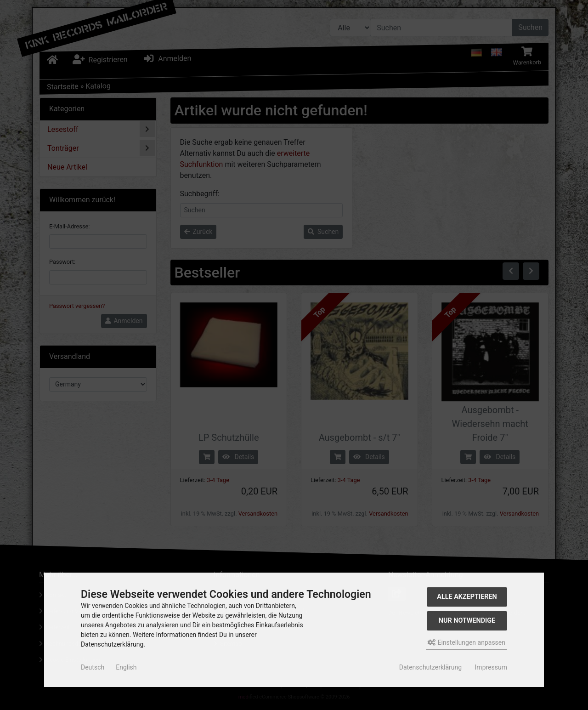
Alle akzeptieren (467, 597)
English (126, 667)
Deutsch (93, 667)
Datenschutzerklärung (430, 667)
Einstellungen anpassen (466, 642)
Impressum (491, 667)
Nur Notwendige (467, 621)
